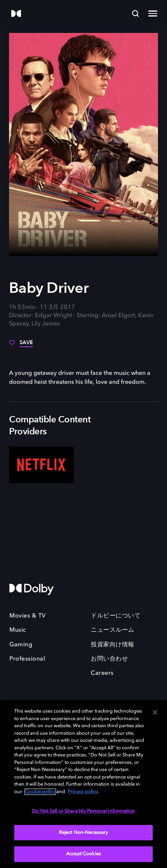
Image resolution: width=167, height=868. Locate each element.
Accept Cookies (83, 854)
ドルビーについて (116, 616)
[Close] (155, 712)
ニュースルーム (113, 630)
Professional (27, 659)
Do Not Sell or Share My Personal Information (83, 811)
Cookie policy (40, 792)
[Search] (135, 13)
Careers (102, 673)
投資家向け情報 (113, 645)
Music (18, 630)
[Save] (21, 345)
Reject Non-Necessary (84, 833)
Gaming (21, 645)
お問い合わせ (109, 659)
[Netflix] (41, 465)
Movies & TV (28, 616)
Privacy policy (83, 792)
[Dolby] (16, 14)
